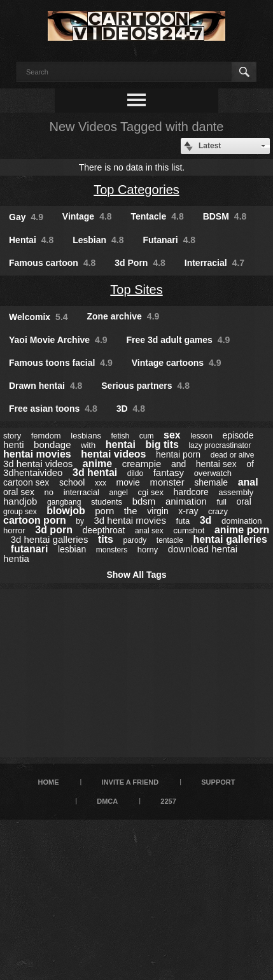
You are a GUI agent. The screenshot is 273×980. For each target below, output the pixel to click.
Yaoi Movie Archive (58, 340)
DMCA (107, 801)
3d (206, 520)
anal (248, 482)
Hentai (31, 240)
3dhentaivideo (33, 472)
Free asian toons (53, 409)
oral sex (19, 492)
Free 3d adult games (178, 340)
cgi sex (150, 492)
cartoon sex (26, 482)
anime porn (242, 530)
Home (49, 782)
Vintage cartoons (177, 363)
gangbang (64, 502)
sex (172, 435)
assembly (236, 492)
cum (147, 436)
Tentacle (157, 216)
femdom (46, 436)
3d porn (54, 530)
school (72, 482)
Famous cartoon (52, 263)
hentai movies (37, 454)
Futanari (169, 240)
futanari (30, 549)
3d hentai (95, 472)
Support (218, 782)
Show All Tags (136, 575)
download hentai (203, 549)
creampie (142, 464)
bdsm (144, 501)
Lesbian (98, 240)
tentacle (170, 540)
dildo (135, 473)
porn (104, 511)
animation (186, 501)
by (80, 521)
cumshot (189, 530)
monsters (112, 550)
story (12, 436)
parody (135, 540)
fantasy (169, 472)
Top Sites (136, 290)
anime (97, 464)
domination (242, 521)
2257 (168, 801)
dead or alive (233, 455)
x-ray (188, 511)
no (49, 492)
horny (148, 549)
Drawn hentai (45, 386)
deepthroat (103, 530)
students (107, 502)
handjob (20, 501)
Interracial (214, 263)
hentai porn (178, 454)
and (178, 464)
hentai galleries (230, 539)
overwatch (213, 473)
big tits (162, 444)
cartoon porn (35, 520)
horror (14, 530)
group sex (20, 512)
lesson (201, 436)
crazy (218, 511)
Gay (26, 217)
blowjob (66, 511)
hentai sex (216, 464)
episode (238, 435)
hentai (121, 444)
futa (183, 521)
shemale (211, 482)
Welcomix (38, 317)
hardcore (191, 492)
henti (14, 444)
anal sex (149, 531)
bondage (52, 444)
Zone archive (123, 316)
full (221, 502)
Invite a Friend (130, 782)
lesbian (72, 549)
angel (119, 493)
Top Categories (136, 190)
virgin (157, 511)
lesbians (86, 436)
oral (243, 501)
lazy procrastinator (220, 445)
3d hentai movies (129, 520)
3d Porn (140, 263)
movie (128, 482)
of (250, 464)
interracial (81, 492)
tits (106, 539)
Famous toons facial (61, 363)
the (131, 511)
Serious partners (145, 386)
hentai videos (113, 454)
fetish (121, 436)
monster (167, 482)
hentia (16, 558)
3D (131, 409)
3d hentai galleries (50, 539)
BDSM (225, 216)
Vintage (87, 216)
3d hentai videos (38, 464)
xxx (101, 483)
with (88, 445)
